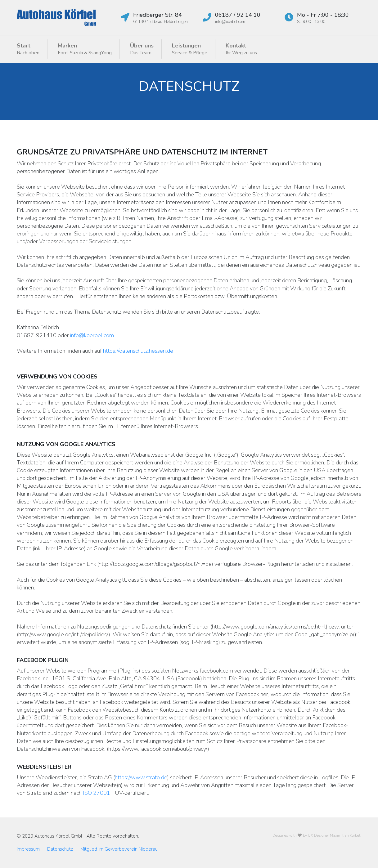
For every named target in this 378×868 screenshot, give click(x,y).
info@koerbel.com (92, 335)
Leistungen (190, 49)
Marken (85, 49)
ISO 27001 (97, 793)
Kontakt (241, 49)
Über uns (142, 49)
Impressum (28, 849)
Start (28, 49)
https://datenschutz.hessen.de (138, 351)
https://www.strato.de (141, 777)
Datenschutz (60, 849)
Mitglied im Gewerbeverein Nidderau (119, 849)
